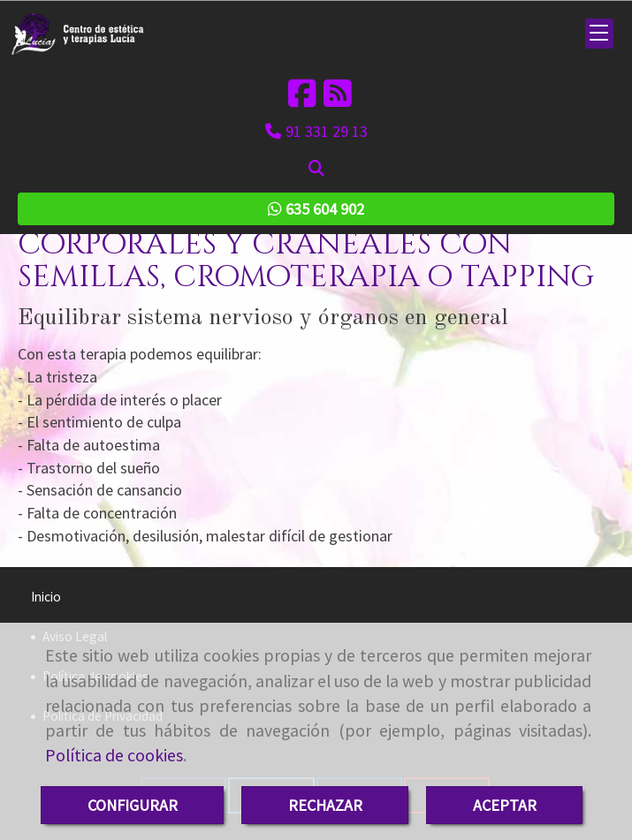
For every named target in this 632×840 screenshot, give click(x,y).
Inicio (46, 597)
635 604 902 (316, 209)
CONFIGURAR (133, 805)
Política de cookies (114, 755)
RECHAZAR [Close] (325, 805)
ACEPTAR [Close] (505, 805)
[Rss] (338, 99)
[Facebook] (302, 99)
